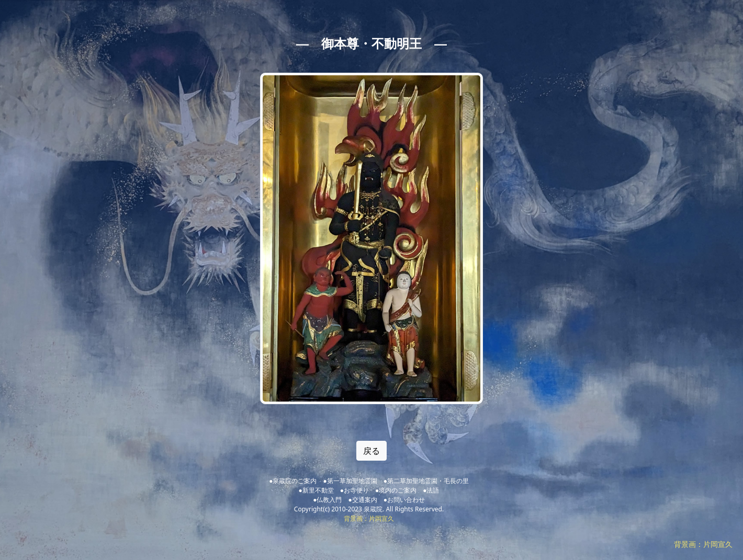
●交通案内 (362, 500)
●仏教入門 (327, 500)
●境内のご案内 (396, 490)
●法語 (431, 490)
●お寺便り (354, 490)
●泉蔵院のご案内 (293, 481)
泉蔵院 (373, 509)
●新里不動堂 (316, 490)
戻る (371, 451)
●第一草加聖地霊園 (350, 481)
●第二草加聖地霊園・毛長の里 (426, 481)
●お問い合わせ (404, 500)
